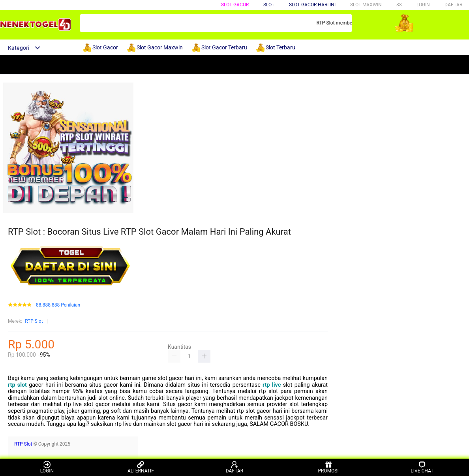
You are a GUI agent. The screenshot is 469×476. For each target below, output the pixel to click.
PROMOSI (328, 467)
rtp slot (17, 385)
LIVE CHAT (422, 467)
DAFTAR (453, 5)
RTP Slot (34, 321)
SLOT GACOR (235, 5)
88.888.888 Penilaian (58, 305)
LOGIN (423, 5)
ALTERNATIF (141, 467)
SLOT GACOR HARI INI (312, 5)
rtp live (272, 385)
